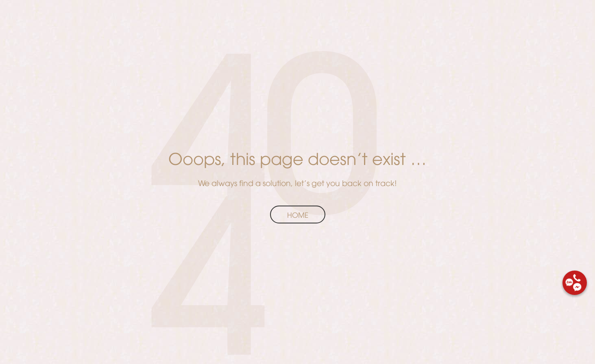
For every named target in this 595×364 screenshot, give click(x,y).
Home (298, 214)
